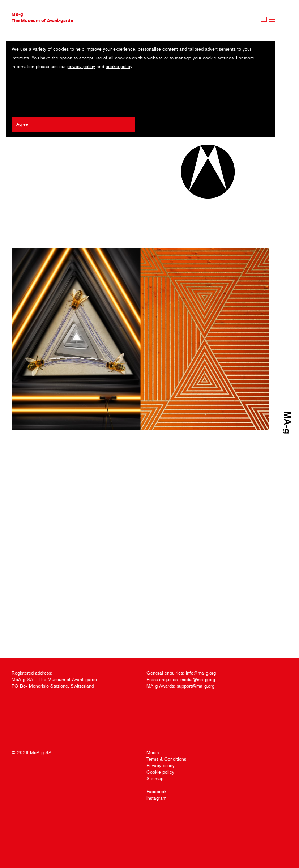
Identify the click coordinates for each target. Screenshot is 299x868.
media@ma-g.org (198, 679)
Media (153, 752)
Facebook (156, 792)
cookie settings (218, 58)
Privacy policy (161, 765)
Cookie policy (160, 772)
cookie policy (119, 66)
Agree (22, 124)
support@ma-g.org (196, 686)
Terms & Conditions (166, 759)
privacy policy (81, 66)
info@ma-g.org (201, 673)
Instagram (156, 798)
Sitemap (155, 778)
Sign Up (264, 19)
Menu (272, 19)
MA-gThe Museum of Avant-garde (42, 17)
